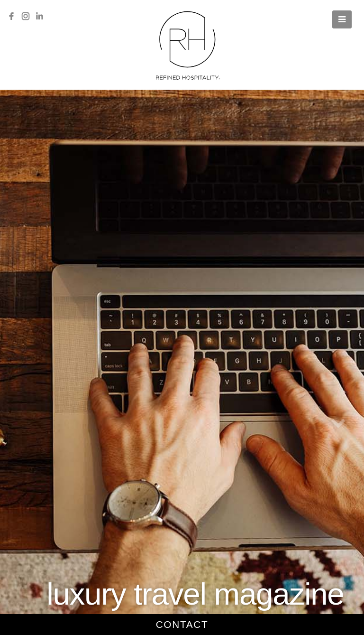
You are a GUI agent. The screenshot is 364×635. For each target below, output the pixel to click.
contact (182, 624)
